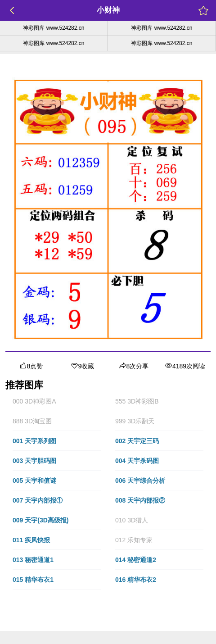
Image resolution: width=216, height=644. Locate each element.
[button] (57, 401)
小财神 (108, 10)
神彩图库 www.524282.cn (54, 28)
